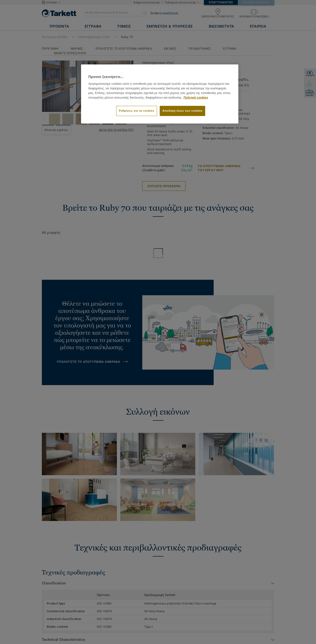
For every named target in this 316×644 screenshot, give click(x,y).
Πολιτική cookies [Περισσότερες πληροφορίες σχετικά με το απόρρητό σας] (196, 98)
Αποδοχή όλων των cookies (182, 111)
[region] (160, 94)
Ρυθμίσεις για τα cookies (136, 111)
